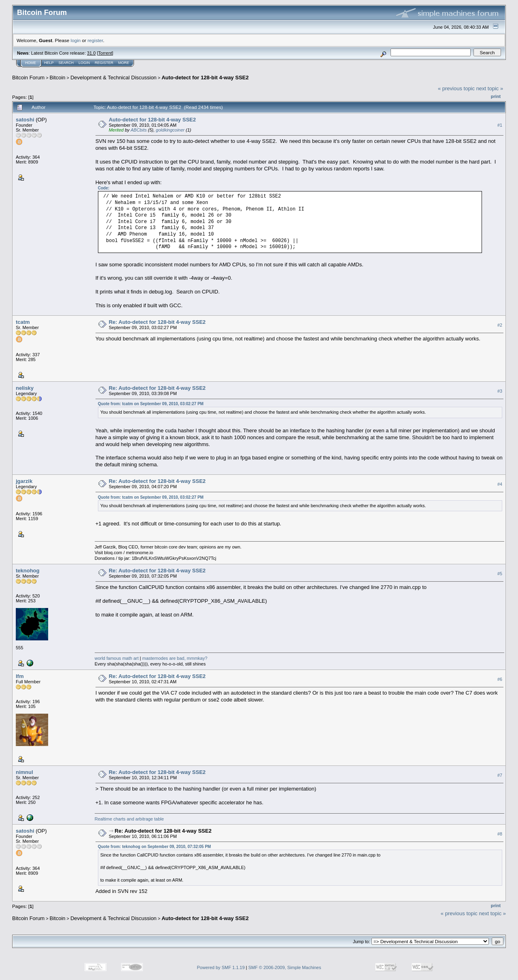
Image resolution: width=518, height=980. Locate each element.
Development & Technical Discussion (114, 78)
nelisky (25, 388)
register (95, 40)
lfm (20, 676)
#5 (500, 574)
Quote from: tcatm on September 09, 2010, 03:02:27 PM (151, 404)
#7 (500, 775)
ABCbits (139, 130)
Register (104, 63)
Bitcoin (58, 78)
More (124, 63)
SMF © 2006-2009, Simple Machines (285, 967)
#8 (500, 834)
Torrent (105, 53)
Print (496, 96)
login (76, 40)
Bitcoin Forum (28, 78)
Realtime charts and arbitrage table (129, 819)
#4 (500, 485)
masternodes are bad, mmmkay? (175, 658)
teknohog (28, 571)
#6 (500, 679)
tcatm (23, 322)
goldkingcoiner (170, 130)
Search (66, 63)
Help (49, 63)
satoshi (25, 120)
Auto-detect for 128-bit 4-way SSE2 (205, 78)
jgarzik (24, 481)
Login (84, 63)
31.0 (91, 53)
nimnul (24, 772)
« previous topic (456, 88)
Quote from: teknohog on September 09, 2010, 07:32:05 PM (155, 847)
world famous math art (117, 658)
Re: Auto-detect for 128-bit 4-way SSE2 (157, 322)
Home (31, 63)
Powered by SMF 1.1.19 (221, 967)
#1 (500, 125)
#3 (500, 391)
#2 (500, 325)
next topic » (490, 88)
